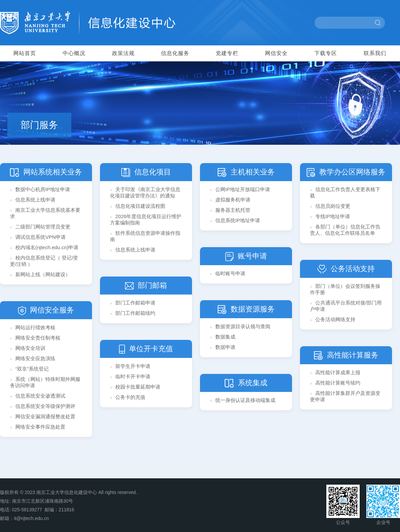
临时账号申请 (230, 273)
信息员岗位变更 (333, 206)
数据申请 (225, 347)
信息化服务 (175, 53)
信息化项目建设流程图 (140, 206)
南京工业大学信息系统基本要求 (45, 213)
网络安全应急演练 (35, 358)
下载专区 (326, 53)
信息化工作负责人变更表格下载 (345, 192)
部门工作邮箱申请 (135, 303)
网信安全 (276, 53)
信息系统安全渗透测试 (40, 396)
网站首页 (25, 53)
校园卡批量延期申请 (138, 387)
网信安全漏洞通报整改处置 (45, 416)
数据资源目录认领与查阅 (243, 326)
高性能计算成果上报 (338, 372)
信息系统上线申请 (35, 200)
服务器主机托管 (233, 210)
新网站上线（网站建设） (43, 274)
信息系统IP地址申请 (238, 220)
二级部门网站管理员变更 (43, 227)
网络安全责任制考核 (38, 338)
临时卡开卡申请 (133, 376)
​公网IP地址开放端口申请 (243, 189)
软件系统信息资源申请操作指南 (145, 236)
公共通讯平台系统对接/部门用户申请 (346, 306)
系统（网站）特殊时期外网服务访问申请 (45, 382)
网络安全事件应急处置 (40, 427)
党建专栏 (227, 53)
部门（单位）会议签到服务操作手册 (345, 289)
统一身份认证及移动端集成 (245, 400)
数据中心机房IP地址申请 (43, 189)
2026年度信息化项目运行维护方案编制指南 (146, 219)
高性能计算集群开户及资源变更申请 (345, 396)
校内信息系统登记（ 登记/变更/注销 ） (44, 261)
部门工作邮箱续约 (135, 313)
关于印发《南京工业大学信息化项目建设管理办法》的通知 (145, 192)
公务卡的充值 (130, 397)
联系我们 (375, 53)
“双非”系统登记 (32, 369)
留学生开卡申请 (133, 366)
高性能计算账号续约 (338, 383)
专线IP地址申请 (333, 216)
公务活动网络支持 (335, 319)
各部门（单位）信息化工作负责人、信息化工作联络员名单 (345, 230)
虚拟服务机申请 (233, 200)
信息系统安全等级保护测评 (45, 406)
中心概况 (74, 53)
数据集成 (225, 337)
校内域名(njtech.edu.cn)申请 (47, 247)
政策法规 (123, 53)
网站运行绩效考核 (35, 327)
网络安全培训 (30, 348)
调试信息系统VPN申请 (40, 237)
